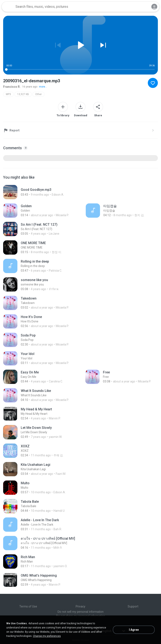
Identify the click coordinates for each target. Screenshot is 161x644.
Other (38, 94)
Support (133, 606)
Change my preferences (47, 636)
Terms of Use (28, 606)
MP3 (8, 94)
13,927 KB (23, 94)
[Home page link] (8, 7)
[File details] (49, 192)
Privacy (80, 606)
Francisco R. (12, 87)
